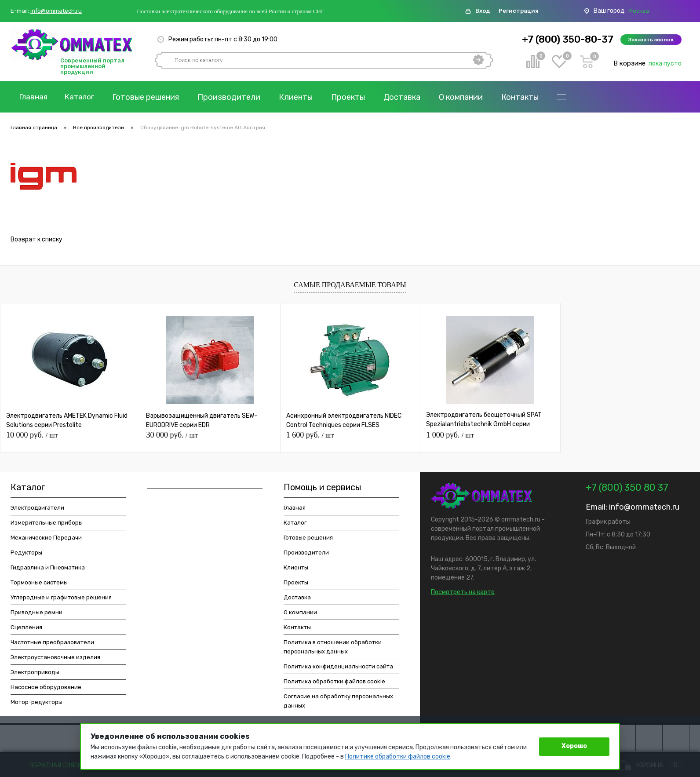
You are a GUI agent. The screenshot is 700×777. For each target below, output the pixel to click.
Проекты (354, 97)
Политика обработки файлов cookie (334, 683)
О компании (467, 97)
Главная (35, 97)
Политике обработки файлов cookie (398, 757)
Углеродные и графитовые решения (61, 599)
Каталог (84, 97)
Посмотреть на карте (463, 594)
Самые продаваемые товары (350, 286)
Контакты (526, 97)
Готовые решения (152, 97)
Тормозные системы (39, 584)
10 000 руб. (32, 437)
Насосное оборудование (46, 689)
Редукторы (26, 554)
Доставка (408, 97)
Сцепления (26, 629)
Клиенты (302, 97)
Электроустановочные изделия (55, 659)
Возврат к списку (36, 241)
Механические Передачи (46, 539)
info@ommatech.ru (56, 11)
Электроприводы (35, 674)
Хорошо (574, 746)
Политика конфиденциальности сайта (338, 668)
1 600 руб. (310, 437)
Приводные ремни (36, 614)
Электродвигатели (37, 509)
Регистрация (519, 11)
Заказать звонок (651, 40)
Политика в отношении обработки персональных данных (333, 649)
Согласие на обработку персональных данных (338, 703)
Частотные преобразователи (52, 644)
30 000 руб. (172, 437)
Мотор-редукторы (36, 704)
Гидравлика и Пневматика (48, 569)
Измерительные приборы (47, 524)
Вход (483, 11)
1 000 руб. (450, 437)
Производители (235, 97)
